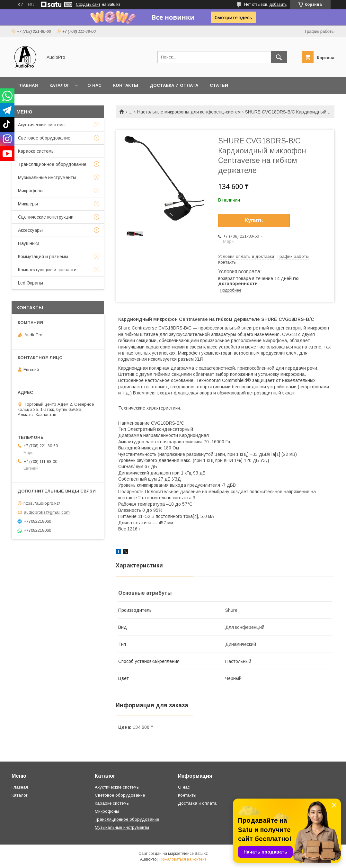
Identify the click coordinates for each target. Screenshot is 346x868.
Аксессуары (30, 230)
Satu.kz (201, 854)
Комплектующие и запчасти (47, 270)
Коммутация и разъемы (43, 257)
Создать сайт (88, 5)
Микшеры (28, 204)
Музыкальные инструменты (47, 177)
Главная (28, 85)
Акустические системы (42, 125)
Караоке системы (36, 151)
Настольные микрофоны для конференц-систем (189, 112)
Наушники (29, 243)
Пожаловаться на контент (183, 859)
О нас (94, 85)
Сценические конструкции (46, 217)
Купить (254, 220)
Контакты (126, 85)
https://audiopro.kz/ (42, 503)
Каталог (59, 85)
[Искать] (279, 57)
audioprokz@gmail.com (47, 512)
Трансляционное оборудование (52, 164)
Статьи (219, 85)
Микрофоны (31, 191)
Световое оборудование (44, 138)
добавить (278, 5)
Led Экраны (31, 283)
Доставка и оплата (174, 85)
